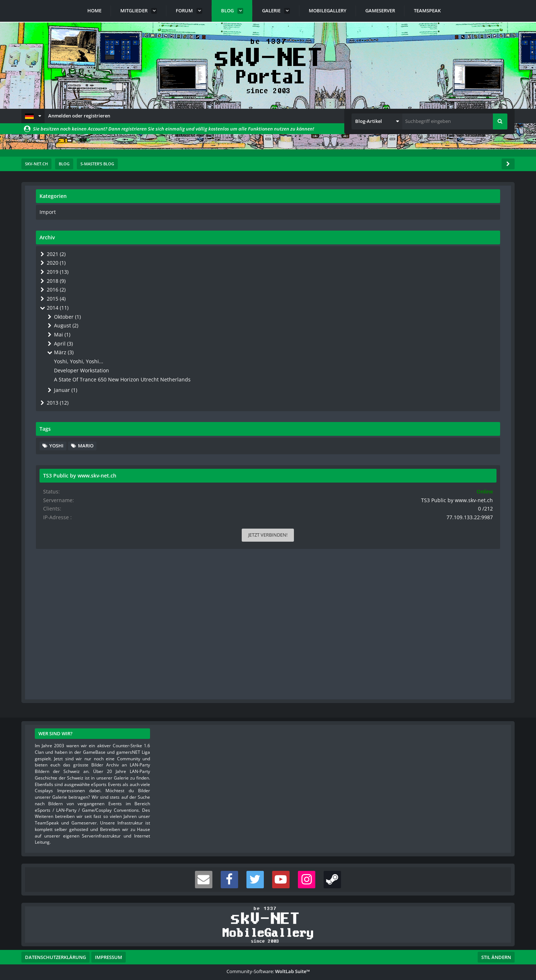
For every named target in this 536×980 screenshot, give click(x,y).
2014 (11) (419, 303)
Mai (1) (424, 329)
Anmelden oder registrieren (79, 116)
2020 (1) (418, 261)
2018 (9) (418, 278)
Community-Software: (268, 962)
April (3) (425, 337)
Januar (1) (427, 388)
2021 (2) (418, 253)
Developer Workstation (445, 363)
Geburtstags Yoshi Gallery (103, 559)
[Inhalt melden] (360, 642)
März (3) (425, 346)
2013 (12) (419, 400)
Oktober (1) (429, 312)
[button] (33, 116)
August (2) (427, 321)
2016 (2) (418, 287)
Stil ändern (496, 948)
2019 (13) (419, 270)
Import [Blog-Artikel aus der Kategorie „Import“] (414, 212)
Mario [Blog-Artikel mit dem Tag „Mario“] (452, 443)
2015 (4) (418, 295)
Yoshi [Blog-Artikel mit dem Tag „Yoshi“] (423, 443)
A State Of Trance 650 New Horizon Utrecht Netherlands (458, 374)
